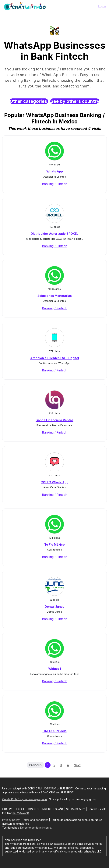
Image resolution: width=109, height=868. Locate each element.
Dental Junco (55, 607)
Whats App (55, 171)
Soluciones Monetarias (55, 296)
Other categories (29, 101)
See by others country (75, 101)
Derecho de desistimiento (36, 828)
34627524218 (21, 813)
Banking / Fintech (55, 184)
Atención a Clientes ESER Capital (55, 358)
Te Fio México (54, 544)
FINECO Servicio (55, 731)
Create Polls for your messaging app (25, 799)
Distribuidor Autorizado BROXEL (54, 234)
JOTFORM (50, 788)
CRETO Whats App (54, 482)
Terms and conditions (35, 820)
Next (77, 765)
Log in (102, 6)
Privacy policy (11, 820)
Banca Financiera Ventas (55, 420)
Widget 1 (55, 669)
